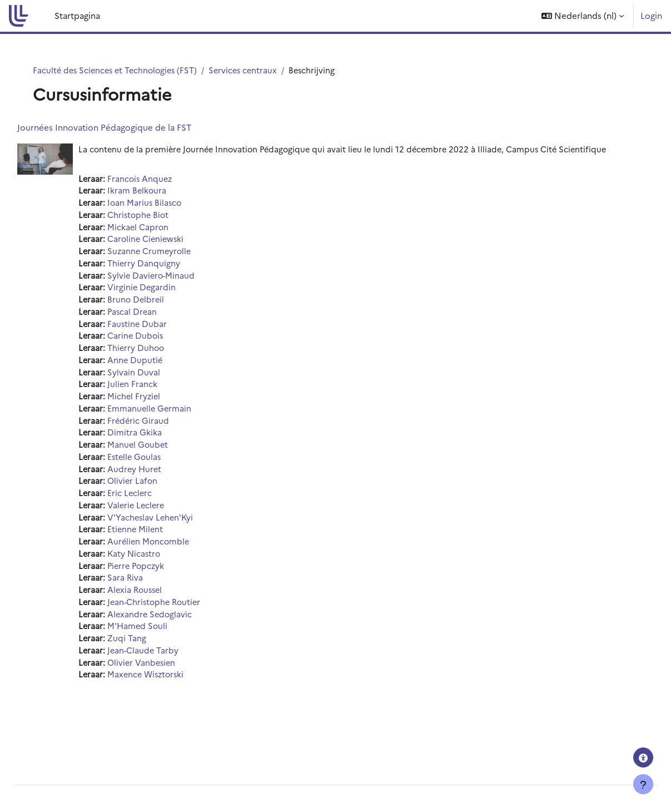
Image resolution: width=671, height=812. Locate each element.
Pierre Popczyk (163, 593)
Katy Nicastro (160, 580)
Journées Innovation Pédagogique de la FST (129, 128)
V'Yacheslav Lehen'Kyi (177, 543)
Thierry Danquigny (170, 279)
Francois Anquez (166, 192)
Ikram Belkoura (163, 204)
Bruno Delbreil (162, 317)
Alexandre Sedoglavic (176, 643)
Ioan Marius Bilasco (171, 217)
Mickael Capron (164, 242)
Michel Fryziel (160, 417)
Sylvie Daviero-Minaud (178, 292)
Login (651, 15)
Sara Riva (151, 605)
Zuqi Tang (152, 668)
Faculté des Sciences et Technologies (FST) (125, 70)
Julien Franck (158, 405)
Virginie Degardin (168, 304)
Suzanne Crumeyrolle (176, 267)
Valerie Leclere (163, 530)
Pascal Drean (158, 330)
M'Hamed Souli (164, 655)
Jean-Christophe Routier (182, 630)
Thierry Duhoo (162, 367)
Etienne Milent (161, 555)
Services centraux (257, 70)
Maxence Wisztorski (173, 705)
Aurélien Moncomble (175, 568)
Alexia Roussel (162, 618)
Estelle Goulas (161, 480)
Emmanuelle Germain (176, 430)
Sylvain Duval (159, 392)
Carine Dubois (161, 355)
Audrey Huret (161, 492)
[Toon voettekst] (643, 784)
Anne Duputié (161, 380)
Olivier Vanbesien (168, 693)
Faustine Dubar (163, 342)
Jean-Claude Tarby (169, 680)
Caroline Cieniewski (172, 254)
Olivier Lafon (159, 505)
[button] (583, 16)
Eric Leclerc (156, 518)
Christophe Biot (165, 229)
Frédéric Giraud (164, 442)
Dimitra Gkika (160, 455)
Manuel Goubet (164, 467)
